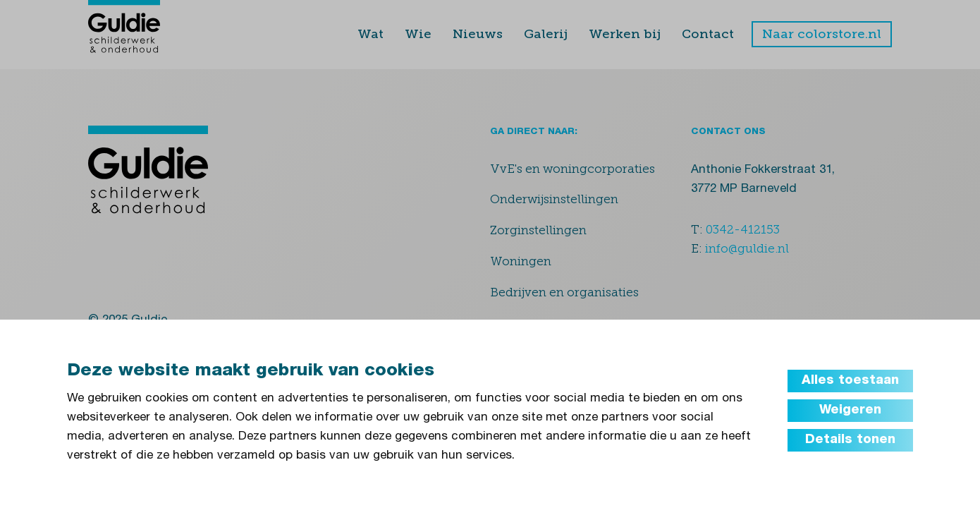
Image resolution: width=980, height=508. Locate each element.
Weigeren (850, 411)
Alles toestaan (850, 381)
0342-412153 (743, 229)
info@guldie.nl (747, 248)
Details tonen (850, 440)
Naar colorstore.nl (822, 34)
